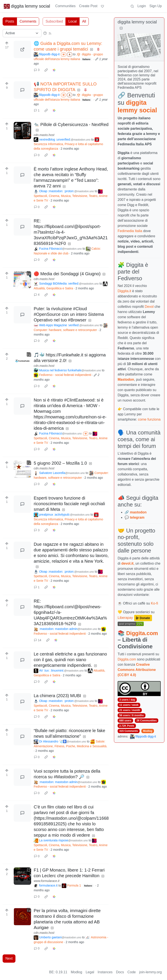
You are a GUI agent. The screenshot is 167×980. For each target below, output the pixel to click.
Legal (90, 972)
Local (72, 21)
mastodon (138, 512)
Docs (120, 972)
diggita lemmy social (27, 6)
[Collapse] (121, 28)
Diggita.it (124, 291)
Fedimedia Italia (130, 231)
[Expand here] (22, 131)
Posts (10, 21)
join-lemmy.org (150, 972)
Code (132, 972)
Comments (28, 21)
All (84, 21)
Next (9, 958)
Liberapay (125, 618)
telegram (137, 517)
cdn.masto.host (44, 135)
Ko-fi (154, 603)
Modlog (148, 731)
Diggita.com (142, 633)
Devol (149, 307)
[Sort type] (22, 33)
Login (142, 6)
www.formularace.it (47, 881)
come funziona (149, 419)
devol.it (127, 563)
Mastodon (126, 379)
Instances (105, 972)
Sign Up (156, 6)
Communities (65, 6)
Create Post (88, 6)
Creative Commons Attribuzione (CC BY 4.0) (137, 670)
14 (38, 640)
